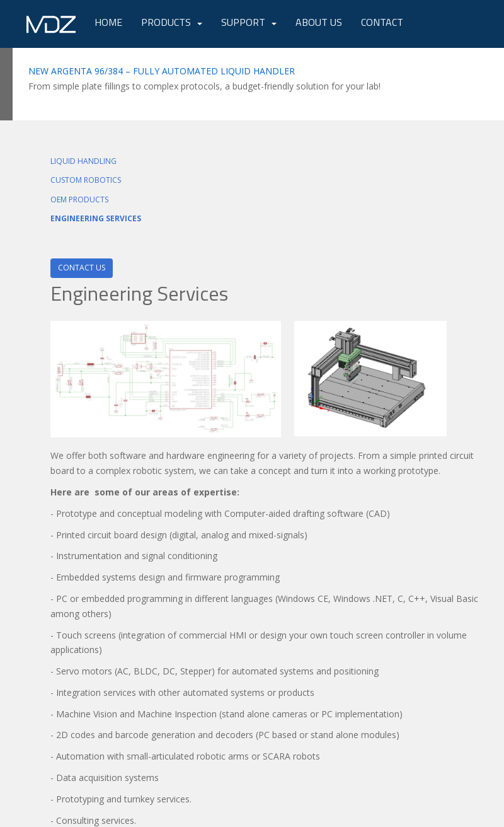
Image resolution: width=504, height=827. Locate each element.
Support (243, 22)
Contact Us (82, 268)
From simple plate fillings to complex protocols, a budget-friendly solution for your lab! (204, 86)
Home (108, 22)
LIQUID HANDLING (83, 161)
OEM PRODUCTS (79, 200)
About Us (319, 22)
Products (166, 22)
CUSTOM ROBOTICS (86, 180)
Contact (382, 22)
